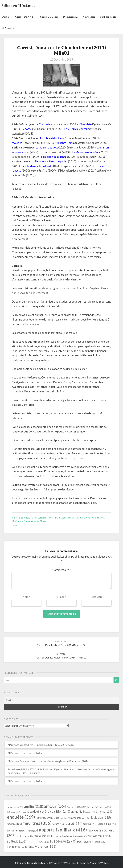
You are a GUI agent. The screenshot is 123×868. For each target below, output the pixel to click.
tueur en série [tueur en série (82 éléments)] (98, 842)
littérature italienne (22, 521)
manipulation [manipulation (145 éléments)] (98, 818)
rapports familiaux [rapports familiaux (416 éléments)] (62, 830)
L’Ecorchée (85, 124)
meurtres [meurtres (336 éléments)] (37, 823)
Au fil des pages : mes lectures (29, 517)
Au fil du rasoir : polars (61, 517)
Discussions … (71, 17)
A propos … (8, 28)
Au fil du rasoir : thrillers (91, 517)
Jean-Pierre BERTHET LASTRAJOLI (28, 769)
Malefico (17, 143)
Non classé (40, 521)
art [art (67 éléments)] (83, 807)
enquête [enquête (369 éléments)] (21, 817)
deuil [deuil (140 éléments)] (40, 811)
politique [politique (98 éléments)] (109, 824)
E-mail (61, 597)
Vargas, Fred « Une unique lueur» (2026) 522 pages (47, 745)
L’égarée (27, 129)
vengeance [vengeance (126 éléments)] (17, 847)
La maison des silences (54, 157)
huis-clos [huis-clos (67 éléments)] (65, 818)
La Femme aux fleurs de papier (50, 161)
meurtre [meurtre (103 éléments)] (14, 824)
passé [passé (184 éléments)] (74, 823)
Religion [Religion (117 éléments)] (46, 836)
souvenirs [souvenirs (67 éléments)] (32, 842)
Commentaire (61, 570)
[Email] (61, 700)
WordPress (70, 863)
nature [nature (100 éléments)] (59, 824)
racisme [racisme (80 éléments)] (31, 831)
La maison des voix (47, 147)
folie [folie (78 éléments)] (55, 818)
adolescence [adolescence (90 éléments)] (15, 807)
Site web (97, 597)
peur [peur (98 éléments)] (88, 824)
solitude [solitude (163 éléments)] (17, 841)
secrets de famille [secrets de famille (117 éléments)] (99, 836)
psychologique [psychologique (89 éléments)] (16, 831)
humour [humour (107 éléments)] (78, 818)
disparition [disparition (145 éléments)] (59, 811)
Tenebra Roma (65, 143)
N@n (11, 745)
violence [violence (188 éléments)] (46, 846)
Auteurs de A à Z (25, 17)
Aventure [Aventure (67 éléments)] (92, 807)
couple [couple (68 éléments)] (15, 812)
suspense (16, 525)
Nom (26, 597)
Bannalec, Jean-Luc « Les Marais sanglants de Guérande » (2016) (54, 761)
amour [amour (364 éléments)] (56, 806)
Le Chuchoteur (44, 124)
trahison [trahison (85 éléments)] (83, 842)
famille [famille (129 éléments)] (43, 818)
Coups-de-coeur (49, 17)
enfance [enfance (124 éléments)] (104, 812)
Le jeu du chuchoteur (77, 129)
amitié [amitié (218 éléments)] (34, 806)
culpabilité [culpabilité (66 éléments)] (27, 812)
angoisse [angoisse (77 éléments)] (74, 807)
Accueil (6, 17)
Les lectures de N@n (31, 753)
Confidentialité (108, 17)
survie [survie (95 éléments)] (44, 842)
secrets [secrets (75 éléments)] (80, 836)
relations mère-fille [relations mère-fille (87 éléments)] (27, 836)
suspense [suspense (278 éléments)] (63, 841)
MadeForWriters (99, 863)
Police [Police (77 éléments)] (97, 824)
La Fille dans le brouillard (36, 166)
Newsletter (89, 17)
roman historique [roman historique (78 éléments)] (64, 836)
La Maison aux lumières (86, 152)
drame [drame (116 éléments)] (78, 812)
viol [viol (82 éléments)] (31, 847)
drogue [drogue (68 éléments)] (90, 812)
